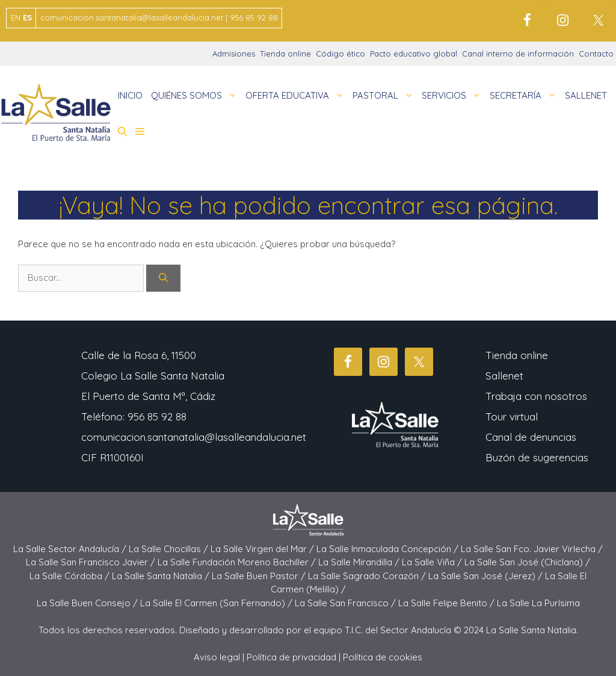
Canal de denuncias (531, 437)
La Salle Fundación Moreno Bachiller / (238, 562)
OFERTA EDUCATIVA (297, 96)
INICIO (130, 95)
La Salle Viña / (433, 562)
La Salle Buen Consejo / (88, 603)
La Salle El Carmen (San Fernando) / (217, 603)
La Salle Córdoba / (71, 576)
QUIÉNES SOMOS (196, 96)
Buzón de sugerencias (537, 457)
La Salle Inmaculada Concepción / (389, 549)
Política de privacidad (291, 657)
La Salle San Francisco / (346, 603)
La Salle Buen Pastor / (260, 576)
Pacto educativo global (414, 54)
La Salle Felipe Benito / (448, 603)
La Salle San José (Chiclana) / (527, 562)
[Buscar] (163, 278)
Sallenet (504, 376)
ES (27, 17)
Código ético (340, 54)
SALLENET (586, 95)
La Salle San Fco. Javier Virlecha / (532, 549)
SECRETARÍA (525, 96)
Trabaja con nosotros (536, 396)
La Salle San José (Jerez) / (487, 576)
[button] (122, 132)
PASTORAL (385, 96)
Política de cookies (383, 657)
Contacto (596, 54)
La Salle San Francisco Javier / (92, 562)
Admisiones (234, 54)
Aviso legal (217, 657)
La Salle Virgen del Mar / (263, 549)
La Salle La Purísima (538, 603)
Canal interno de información (518, 54)
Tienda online (285, 54)
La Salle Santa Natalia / (162, 576)
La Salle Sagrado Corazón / (368, 576)
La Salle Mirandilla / (360, 562)
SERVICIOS (454, 96)
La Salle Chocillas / (170, 549)
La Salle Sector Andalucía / (71, 549)
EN (16, 17)
